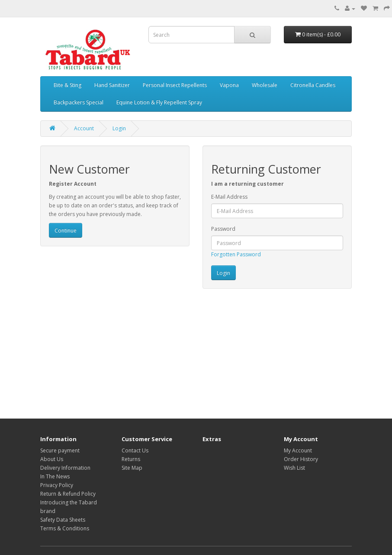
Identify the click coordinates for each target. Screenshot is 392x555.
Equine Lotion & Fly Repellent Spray (159, 102)
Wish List (294, 468)
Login (119, 128)
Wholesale (265, 85)
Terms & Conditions (65, 528)
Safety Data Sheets (63, 520)
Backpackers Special (79, 102)
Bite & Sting (67, 85)
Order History (301, 459)
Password (223, 229)
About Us (52, 459)
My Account (298, 450)
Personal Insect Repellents (175, 85)
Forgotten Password (236, 254)
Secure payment (60, 450)
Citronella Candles (313, 85)
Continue (66, 231)
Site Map (132, 468)
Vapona (229, 85)
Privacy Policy (57, 485)
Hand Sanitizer (112, 85)
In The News (55, 476)
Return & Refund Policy (68, 494)
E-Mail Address (229, 197)
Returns (131, 459)
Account (84, 128)
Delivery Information (65, 468)
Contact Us (135, 450)
